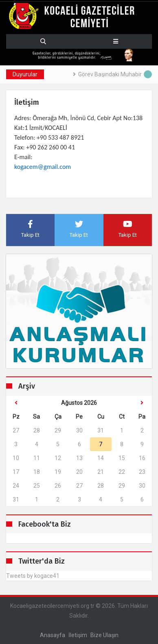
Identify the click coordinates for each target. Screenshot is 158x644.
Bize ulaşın (104, 635)
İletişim (78, 635)
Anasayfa (53, 635)
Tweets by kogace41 (33, 576)
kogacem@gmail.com (43, 167)
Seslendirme (22, 625)
